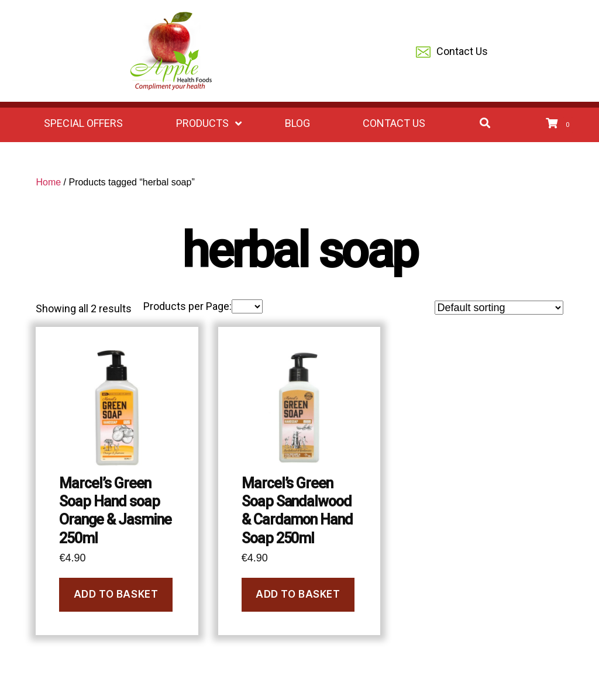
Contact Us (452, 52)
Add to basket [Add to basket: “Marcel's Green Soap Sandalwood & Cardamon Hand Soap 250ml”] (298, 594)
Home (48, 182)
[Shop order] (499, 308)
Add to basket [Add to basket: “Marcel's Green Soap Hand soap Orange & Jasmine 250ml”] (116, 594)
